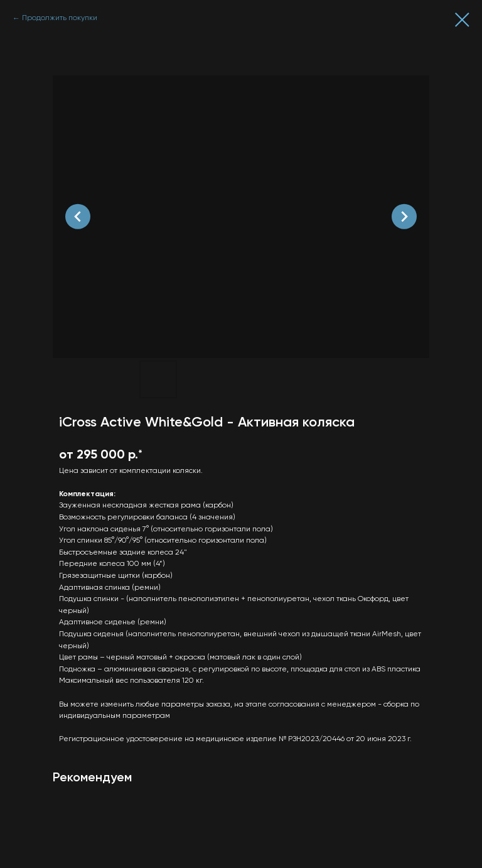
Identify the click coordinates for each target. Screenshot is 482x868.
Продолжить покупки (60, 18)
